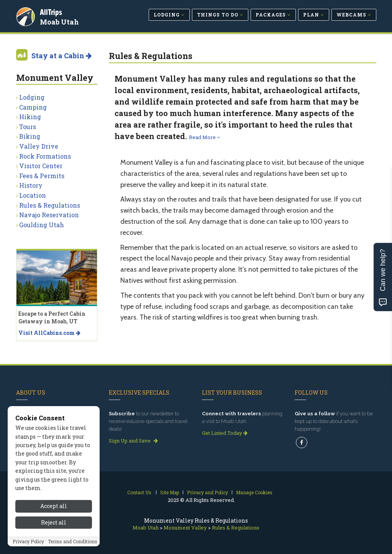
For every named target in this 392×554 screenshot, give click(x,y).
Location (33, 195)
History (31, 185)
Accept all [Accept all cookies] (54, 508)
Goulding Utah (42, 225)
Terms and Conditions (73, 543)
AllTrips (52, 11)
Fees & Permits (42, 176)
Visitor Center (41, 166)
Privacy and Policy (207, 492)
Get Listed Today (225, 433)
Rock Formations (45, 156)
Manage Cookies (254, 492)
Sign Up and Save (133, 441)
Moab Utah (61, 21)
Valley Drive (39, 146)
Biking (30, 136)
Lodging (32, 97)
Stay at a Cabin (62, 56)
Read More (204, 137)
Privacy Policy (28, 543)
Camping (33, 107)
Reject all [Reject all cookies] (54, 524)
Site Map (170, 492)
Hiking (30, 117)
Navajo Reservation (49, 215)
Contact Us (139, 492)
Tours (28, 127)
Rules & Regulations (50, 205)
